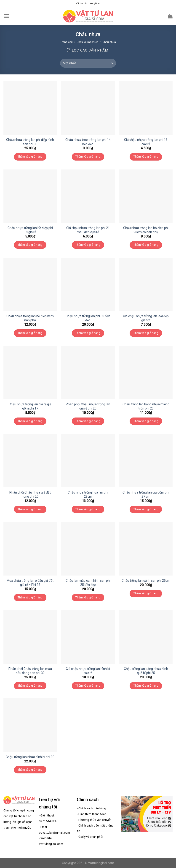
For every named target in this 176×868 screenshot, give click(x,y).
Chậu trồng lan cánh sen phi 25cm (146, 581)
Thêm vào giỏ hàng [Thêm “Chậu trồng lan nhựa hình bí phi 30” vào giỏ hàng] (30, 770)
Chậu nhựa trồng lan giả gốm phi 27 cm (146, 494)
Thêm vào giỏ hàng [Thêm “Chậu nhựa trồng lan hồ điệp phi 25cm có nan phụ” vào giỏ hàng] (146, 245)
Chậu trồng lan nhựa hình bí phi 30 (30, 757)
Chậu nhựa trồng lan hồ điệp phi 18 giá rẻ (30, 230)
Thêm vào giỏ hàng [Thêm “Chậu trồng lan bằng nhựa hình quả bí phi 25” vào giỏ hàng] (146, 686)
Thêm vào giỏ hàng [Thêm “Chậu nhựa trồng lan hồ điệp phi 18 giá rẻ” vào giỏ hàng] (30, 245)
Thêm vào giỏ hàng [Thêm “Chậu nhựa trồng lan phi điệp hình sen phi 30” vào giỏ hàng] (30, 157)
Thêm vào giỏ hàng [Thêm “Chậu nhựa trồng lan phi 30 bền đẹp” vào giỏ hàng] (88, 333)
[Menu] (7, 16)
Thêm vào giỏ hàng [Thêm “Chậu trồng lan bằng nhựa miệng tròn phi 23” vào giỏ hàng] (146, 421)
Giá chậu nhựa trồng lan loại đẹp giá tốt (146, 318)
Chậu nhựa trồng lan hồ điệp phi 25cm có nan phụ (146, 230)
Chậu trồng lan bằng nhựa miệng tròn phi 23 (146, 406)
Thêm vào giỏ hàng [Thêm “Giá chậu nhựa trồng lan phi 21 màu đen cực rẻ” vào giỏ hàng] (88, 245)
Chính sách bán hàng (92, 808)
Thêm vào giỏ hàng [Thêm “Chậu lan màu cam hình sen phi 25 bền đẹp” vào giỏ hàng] (88, 597)
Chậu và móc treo (87, 42)
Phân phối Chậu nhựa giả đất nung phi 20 (30, 494)
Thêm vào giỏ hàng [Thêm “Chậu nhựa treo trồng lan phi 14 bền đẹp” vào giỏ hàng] (88, 157)
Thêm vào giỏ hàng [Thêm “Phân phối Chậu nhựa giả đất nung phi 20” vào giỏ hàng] (30, 509)
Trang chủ (66, 42)
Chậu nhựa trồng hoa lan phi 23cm (88, 494)
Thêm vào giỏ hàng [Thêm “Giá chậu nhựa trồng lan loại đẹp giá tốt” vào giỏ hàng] (146, 333)
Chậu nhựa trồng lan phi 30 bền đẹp (88, 318)
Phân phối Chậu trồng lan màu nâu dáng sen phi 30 (30, 671)
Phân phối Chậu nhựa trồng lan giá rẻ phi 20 (88, 406)
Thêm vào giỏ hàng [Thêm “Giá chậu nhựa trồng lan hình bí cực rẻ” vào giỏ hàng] (88, 686)
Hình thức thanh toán (92, 814)
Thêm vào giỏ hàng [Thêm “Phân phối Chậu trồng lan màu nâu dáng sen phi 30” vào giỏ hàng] (30, 686)
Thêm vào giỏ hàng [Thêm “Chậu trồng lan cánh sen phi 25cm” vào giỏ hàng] (146, 593)
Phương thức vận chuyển (95, 820)
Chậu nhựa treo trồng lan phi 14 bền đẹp (88, 142)
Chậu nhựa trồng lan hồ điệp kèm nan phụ (30, 318)
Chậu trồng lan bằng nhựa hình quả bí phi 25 (146, 671)
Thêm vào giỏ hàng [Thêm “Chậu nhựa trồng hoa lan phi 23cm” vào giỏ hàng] (88, 509)
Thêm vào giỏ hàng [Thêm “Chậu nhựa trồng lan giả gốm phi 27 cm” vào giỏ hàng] (146, 509)
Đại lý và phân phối (91, 837)
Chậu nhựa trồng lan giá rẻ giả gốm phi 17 (30, 406)
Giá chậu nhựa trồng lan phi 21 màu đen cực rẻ (88, 230)
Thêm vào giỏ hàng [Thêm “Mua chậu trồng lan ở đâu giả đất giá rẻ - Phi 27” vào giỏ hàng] (30, 597)
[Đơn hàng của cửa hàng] (88, 63)
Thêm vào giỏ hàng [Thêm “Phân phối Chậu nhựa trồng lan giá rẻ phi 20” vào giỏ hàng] (88, 421)
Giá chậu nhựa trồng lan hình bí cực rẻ (88, 671)
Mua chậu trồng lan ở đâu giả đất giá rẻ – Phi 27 (30, 583)
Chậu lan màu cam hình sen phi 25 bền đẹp (88, 583)
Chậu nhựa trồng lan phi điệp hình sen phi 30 (30, 142)
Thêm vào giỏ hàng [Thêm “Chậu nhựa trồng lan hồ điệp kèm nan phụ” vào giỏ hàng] (30, 333)
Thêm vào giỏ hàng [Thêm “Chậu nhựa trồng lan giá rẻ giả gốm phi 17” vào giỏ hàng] (30, 421)
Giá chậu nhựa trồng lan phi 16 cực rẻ (146, 142)
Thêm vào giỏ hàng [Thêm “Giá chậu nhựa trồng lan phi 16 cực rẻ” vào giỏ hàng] (146, 157)
